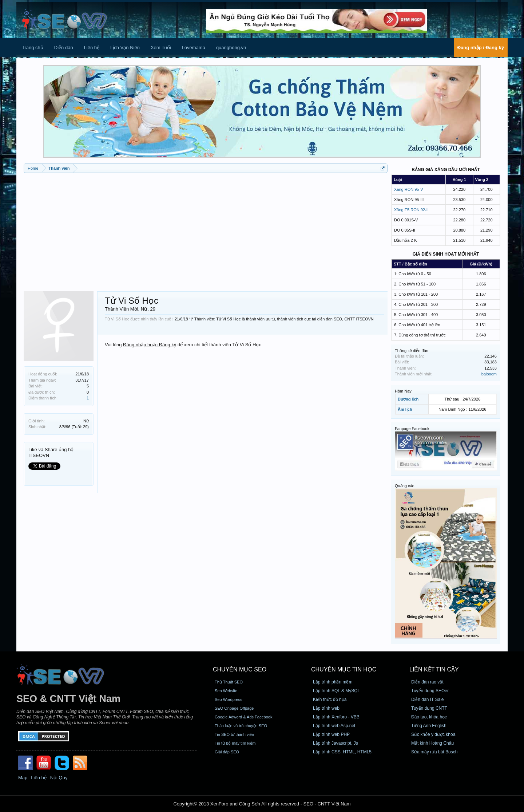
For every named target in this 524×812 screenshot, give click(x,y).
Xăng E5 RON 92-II (411, 210)
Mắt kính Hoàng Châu (432, 743)
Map (23, 778)
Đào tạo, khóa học (429, 717)
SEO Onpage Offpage (234, 708)
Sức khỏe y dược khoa (433, 734)
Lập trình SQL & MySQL (336, 691)
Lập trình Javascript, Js (336, 743)
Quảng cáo (405, 486)
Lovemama (194, 48)
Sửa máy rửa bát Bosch (434, 752)
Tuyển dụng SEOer (430, 691)
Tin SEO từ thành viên (234, 734)
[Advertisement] (206, 229)
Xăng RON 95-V (408, 189)
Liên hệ (92, 48)
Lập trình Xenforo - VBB (336, 717)
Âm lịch (405, 409)
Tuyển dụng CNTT (429, 708)
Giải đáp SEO (227, 752)
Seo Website (226, 691)
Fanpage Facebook (412, 429)
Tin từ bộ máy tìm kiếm (235, 743)
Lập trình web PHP (331, 734)
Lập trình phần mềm (333, 682)
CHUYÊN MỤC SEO (240, 669)
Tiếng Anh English (429, 726)
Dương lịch (408, 399)
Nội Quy (59, 778)
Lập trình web (326, 708)
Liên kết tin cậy (434, 669)
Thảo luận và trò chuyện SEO (241, 726)
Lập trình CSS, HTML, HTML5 (342, 752)
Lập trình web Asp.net (334, 726)
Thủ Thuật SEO (229, 682)
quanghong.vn (231, 48)
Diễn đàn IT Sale (428, 699)
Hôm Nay (403, 391)
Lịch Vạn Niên (125, 48)
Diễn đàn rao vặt (427, 682)
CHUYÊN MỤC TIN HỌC (344, 669)
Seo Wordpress (229, 699)
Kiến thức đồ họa (330, 699)
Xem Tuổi (161, 48)
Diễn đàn (64, 48)
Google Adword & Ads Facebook (243, 717)
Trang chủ (33, 48)
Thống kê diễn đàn (412, 351)
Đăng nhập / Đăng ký (481, 48)
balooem (489, 374)
